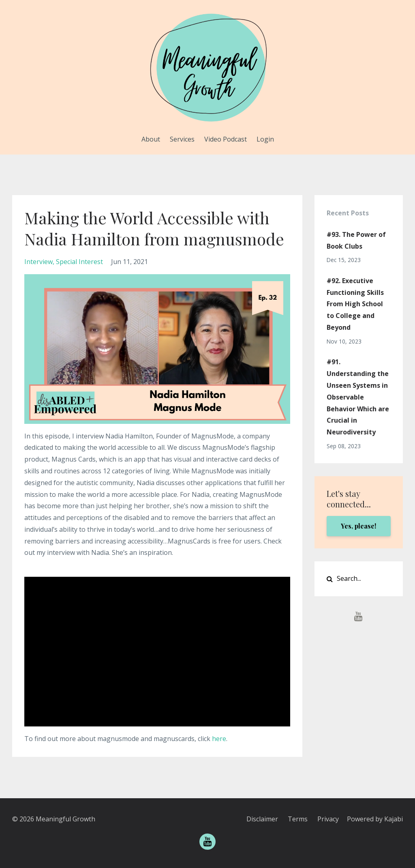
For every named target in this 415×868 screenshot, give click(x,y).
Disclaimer (262, 819)
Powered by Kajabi (375, 819)
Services (182, 139)
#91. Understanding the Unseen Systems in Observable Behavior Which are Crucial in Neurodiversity (358, 397)
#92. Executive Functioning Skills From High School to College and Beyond (355, 304)
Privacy (328, 819)
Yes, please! (358, 526)
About (151, 139)
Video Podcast (226, 139)
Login (265, 139)
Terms (298, 819)
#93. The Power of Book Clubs (356, 240)
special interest (79, 262)
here (219, 739)
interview (39, 262)
